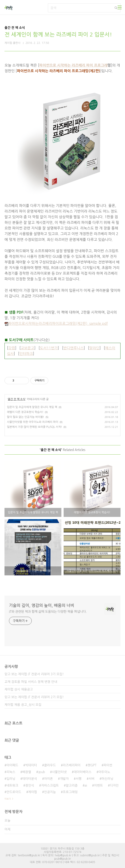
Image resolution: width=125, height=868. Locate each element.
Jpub (41, 772)
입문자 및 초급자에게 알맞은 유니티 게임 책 (32, 407)
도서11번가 (49, 348)
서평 (79, 779)
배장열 (27, 772)
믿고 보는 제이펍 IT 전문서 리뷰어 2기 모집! (34, 697)
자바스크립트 (50, 785)
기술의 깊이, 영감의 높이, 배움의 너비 (42, 606)
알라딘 (94, 348)
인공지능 (50, 792)
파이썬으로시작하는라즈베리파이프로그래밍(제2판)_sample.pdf (56, 323)
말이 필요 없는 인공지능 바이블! (26, 417)
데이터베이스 (83, 772)
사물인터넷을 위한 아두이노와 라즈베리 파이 (33, 422)
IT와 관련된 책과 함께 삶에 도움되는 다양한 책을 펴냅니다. (48, 612)
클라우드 (50, 765)
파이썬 (108, 765)
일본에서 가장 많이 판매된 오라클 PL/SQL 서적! (35, 427)
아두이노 (104, 772)
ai (86, 785)
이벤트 (98, 785)
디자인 (114, 785)
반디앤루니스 (74, 348)
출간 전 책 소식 (17, 399)
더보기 (8, 799)
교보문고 (27, 348)
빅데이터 (31, 765)
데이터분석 (30, 779)
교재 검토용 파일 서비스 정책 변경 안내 (31, 682)
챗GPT (92, 765)
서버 (92, 779)
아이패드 (12, 765)
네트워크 (12, 785)
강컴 (12, 348)
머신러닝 (107, 779)
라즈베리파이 (72, 765)
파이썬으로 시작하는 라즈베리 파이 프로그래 (74, 65)
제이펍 (32, 792)
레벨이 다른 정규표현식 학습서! (25, 412)
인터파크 (26, 354)
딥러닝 (11, 779)
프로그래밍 (70, 792)
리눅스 (11, 772)
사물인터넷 (59, 772)
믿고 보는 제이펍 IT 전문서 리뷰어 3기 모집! (34, 674)
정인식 (30, 785)
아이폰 (48, 779)
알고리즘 (72, 785)
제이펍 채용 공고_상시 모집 (23, 705)
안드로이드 (14, 792)
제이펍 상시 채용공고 (19, 689)
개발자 (64, 779)
